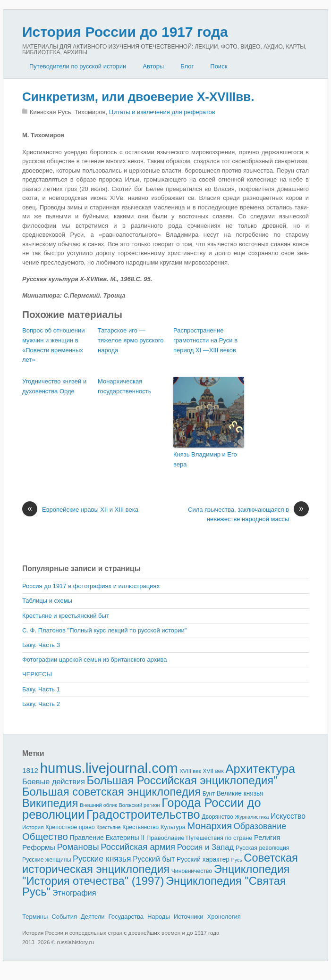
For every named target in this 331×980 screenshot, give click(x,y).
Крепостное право (70, 827)
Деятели (93, 917)
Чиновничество (192, 871)
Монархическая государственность (125, 386)
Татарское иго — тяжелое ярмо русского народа (131, 340)
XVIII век (190, 771)
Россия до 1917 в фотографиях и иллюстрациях (91, 586)
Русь (237, 860)
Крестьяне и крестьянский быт (66, 616)
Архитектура (261, 769)
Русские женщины (47, 860)
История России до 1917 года (125, 32)
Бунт (209, 794)
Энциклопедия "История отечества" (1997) (156, 875)
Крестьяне (108, 827)
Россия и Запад (206, 847)
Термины (35, 917)
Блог (187, 66)
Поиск (219, 66)
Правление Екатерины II (107, 838)
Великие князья (240, 793)
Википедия (50, 803)
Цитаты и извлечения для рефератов (162, 112)
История (33, 827)
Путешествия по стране (219, 838)
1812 (30, 770)
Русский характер (203, 860)
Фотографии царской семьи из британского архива (94, 660)
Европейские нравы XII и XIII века (80, 510)
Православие (165, 838)
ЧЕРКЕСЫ (37, 674)
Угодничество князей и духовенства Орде (54, 386)
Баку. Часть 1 (41, 689)
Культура (173, 827)
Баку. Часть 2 (41, 704)
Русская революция (263, 848)
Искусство (288, 816)
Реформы (39, 847)
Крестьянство (140, 827)
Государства (126, 917)
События (64, 917)
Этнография (74, 893)
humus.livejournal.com (109, 768)
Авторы (153, 66)
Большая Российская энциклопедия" (182, 780)
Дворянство (217, 817)
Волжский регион (140, 805)
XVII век (213, 771)
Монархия (209, 826)
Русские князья (102, 859)
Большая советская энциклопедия (111, 792)
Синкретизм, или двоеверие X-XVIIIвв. (138, 97)
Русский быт (154, 859)
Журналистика (252, 817)
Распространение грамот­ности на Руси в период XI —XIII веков (205, 340)
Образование (260, 826)
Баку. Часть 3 (41, 645)
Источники (189, 917)
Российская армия (138, 847)
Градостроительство (143, 814)
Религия (267, 838)
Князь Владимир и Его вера (205, 459)
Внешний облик (98, 805)
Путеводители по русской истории (78, 66)
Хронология (224, 917)
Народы (159, 917)
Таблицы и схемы (47, 601)
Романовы (78, 847)
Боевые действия (54, 781)
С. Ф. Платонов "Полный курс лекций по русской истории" (104, 630)
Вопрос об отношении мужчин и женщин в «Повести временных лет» (53, 345)
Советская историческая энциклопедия (160, 864)
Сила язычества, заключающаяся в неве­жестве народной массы (248, 514)
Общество (45, 837)
